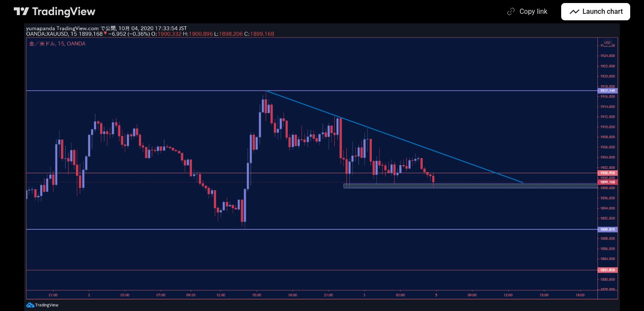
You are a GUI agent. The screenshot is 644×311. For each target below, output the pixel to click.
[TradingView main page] (55, 12)
